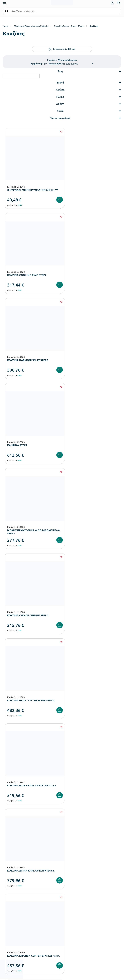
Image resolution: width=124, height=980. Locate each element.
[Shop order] (78, 64)
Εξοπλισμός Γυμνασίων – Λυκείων (17, 882)
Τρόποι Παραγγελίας (12, 909)
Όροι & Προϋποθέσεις (12, 927)
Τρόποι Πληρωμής (11, 914)
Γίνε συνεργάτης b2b (71, 891)
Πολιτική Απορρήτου (94, 812)
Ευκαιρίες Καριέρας (71, 886)
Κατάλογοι (67, 877)
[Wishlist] (56, 132)
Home (6, 26)
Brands (65, 882)
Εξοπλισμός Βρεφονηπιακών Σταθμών (31, 26)
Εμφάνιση (36, 63)
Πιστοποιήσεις (68, 872)
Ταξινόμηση (55, 63)
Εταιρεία (66, 868)
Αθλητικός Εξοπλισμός (13, 891)
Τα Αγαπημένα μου (70, 914)
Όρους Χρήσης (66, 812)
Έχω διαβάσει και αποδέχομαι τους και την (62, 812)
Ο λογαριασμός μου (71, 909)
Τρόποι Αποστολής (11, 918)
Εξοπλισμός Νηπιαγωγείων (15, 872)
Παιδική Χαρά (9, 886)
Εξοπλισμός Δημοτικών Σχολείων (17, 877)
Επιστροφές (8, 923)
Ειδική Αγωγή (9, 895)
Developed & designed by (62, 976)
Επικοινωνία (67, 918)
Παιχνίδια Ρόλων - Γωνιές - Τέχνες (69, 26)
